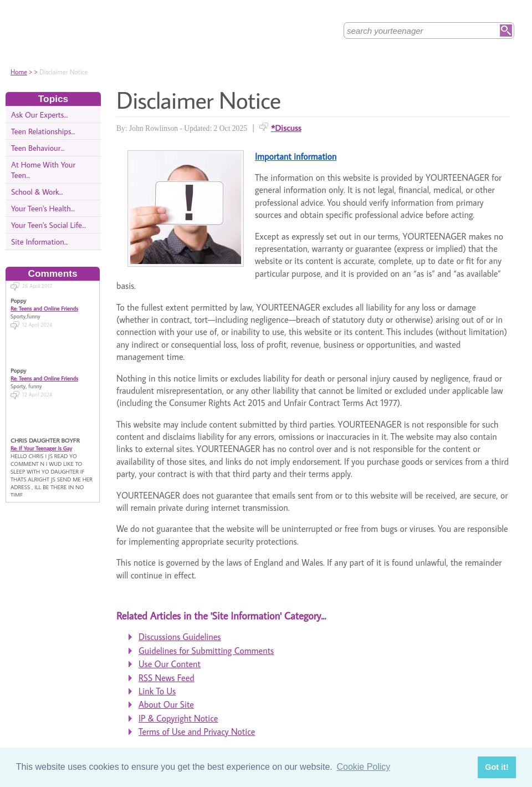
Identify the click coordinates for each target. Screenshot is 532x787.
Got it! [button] (497, 767)
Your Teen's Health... (43, 208)
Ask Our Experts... (39, 115)
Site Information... (40, 242)
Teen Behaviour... (38, 148)
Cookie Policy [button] (363, 767)
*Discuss (286, 128)
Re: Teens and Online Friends (44, 304)
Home (19, 72)
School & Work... (37, 192)
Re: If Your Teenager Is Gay (41, 444)
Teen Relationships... (43, 131)
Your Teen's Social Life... (48, 225)
